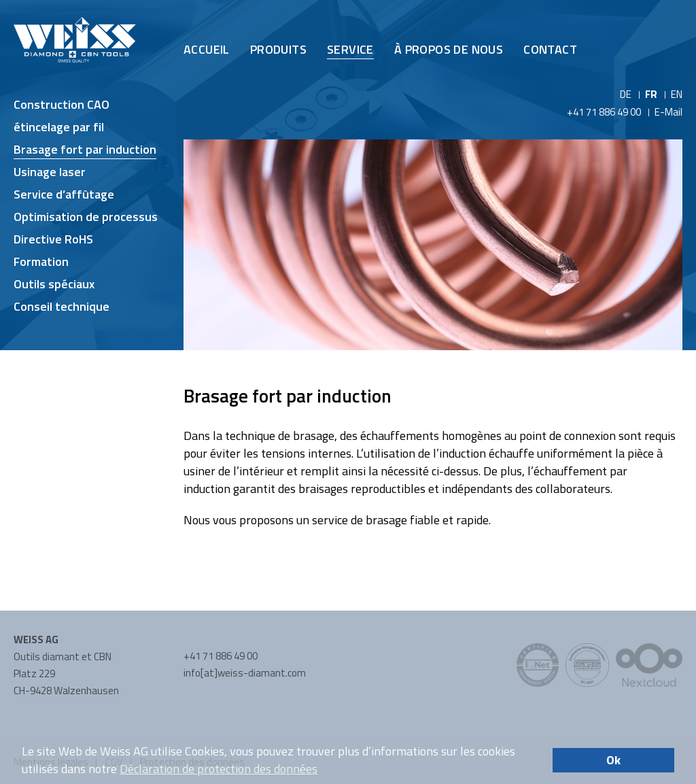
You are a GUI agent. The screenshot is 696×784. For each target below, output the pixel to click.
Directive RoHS (53, 239)
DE (626, 94)
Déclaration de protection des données (219, 769)
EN (677, 94)
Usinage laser (50, 172)
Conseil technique (62, 306)
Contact (550, 49)
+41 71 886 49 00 (604, 112)
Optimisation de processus (86, 217)
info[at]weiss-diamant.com (245, 673)
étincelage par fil (59, 127)
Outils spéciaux (54, 284)
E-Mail (668, 112)
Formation (41, 261)
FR (651, 94)
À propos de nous (449, 49)
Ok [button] (613, 760)
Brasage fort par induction (85, 149)
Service (350, 49)
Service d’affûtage (64, 194)
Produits (278, 49)
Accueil (207, 49)
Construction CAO (62, 104)
